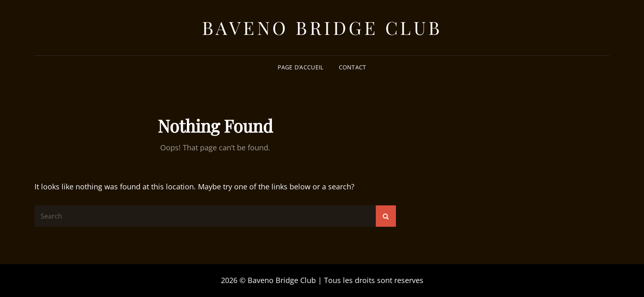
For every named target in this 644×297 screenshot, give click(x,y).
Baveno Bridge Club (322, 27)
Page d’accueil (300, 67)
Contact (353, 67)
